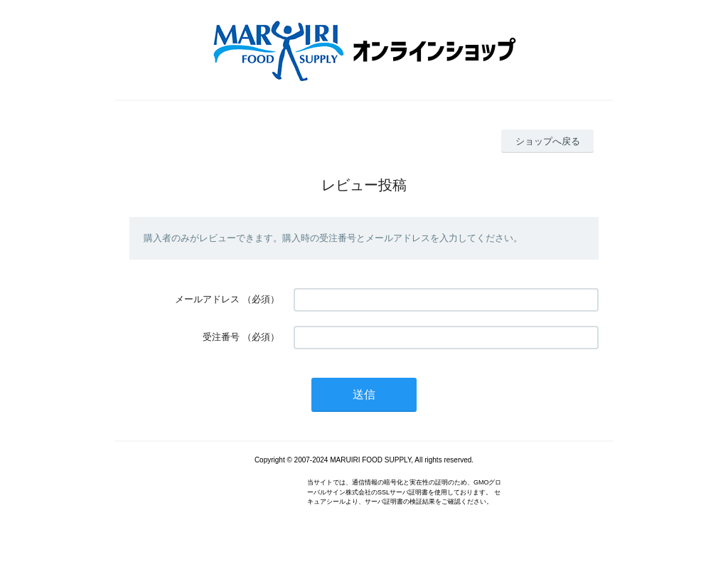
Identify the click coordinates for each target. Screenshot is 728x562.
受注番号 (221, 337)
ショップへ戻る (548, 141)
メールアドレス (207, 299)
